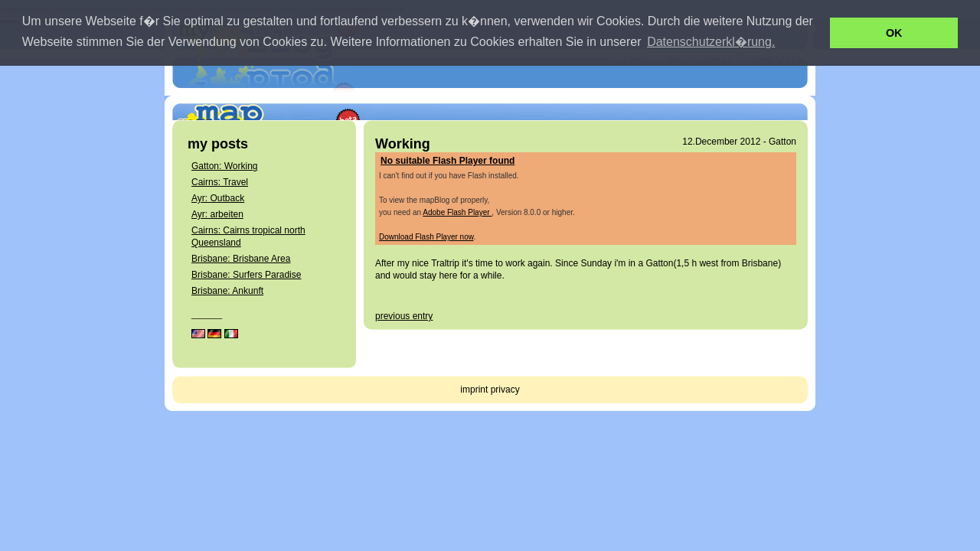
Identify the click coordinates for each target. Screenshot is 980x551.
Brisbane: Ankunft (227, 291)
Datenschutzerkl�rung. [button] (711, 42)
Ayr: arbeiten (217, 214)
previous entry (404, 316)
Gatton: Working (224, 166)
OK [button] (894, 33)
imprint (474, 390)
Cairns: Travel (220, 182)
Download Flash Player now (426, 237)
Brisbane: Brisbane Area (241, 259)
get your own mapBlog (738, 96)
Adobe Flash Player (457, 212)
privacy (505, 390)
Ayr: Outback (218, 198)
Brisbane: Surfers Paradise (246, 275)
